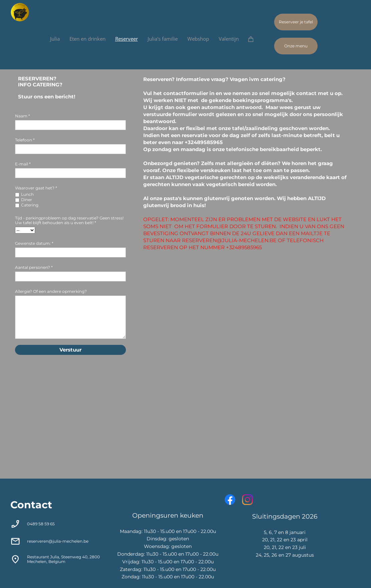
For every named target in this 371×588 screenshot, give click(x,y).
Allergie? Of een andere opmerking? (51, 291)
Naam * (23, 116)
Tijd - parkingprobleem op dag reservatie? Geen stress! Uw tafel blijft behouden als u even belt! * (69, 220)
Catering (30, 205)
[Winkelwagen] (254, 39)
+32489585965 (204, 142)
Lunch (27, 194)
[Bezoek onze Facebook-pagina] (230, 500)
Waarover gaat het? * (36, 188)
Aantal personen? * (34, 267)
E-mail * (23, 164)
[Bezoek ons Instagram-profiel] (247, 500)
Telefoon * (25, 140)
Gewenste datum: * (34, 243)
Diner (27, 200)
